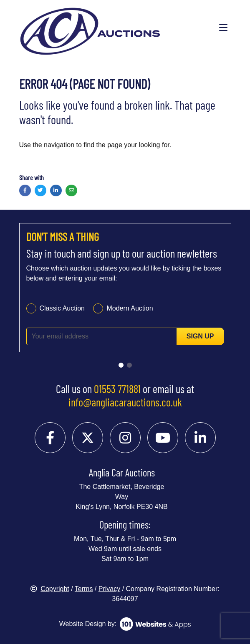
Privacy (109, 589)
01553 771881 (117, 388)
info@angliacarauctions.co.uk (125, 402)
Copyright (50, 589)
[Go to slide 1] (121, 365)
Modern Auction (130, 308)
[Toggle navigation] (223, 28)
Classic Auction (62, 308)
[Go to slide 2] (129, 365)
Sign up (200, 336)
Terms (84, 589)
